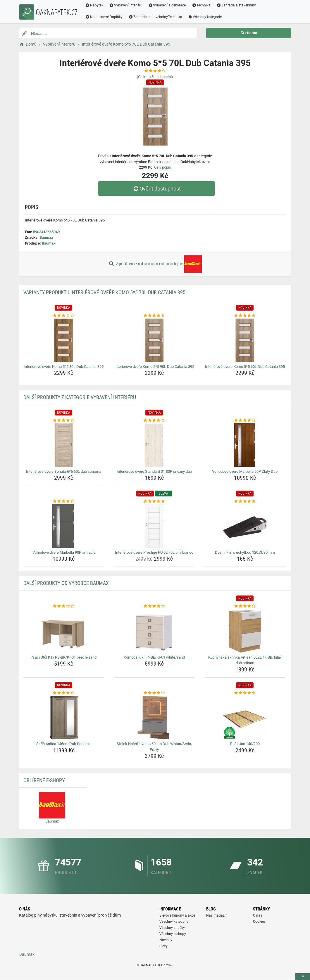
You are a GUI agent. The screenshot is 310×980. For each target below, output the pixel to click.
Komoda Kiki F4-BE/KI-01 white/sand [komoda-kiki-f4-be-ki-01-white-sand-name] (154, 657)
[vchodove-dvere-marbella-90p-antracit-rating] (64, 501)
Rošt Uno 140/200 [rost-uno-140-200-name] (245, 744)
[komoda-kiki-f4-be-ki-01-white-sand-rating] (154, 606)
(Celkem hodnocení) (155, 77)
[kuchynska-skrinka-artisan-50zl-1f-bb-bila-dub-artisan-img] (245, 631)
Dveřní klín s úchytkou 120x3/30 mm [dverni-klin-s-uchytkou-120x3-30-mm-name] (245, 552)
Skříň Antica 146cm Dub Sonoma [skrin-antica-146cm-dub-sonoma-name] (63, 744)
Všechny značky (172, 928)
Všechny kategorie (205, 17)
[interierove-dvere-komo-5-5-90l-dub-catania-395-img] (154, 340)
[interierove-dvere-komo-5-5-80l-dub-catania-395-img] (64, 340)
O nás (258, 915)
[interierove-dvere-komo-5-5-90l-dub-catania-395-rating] (154, 316)
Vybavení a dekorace (167, 5)
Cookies (259, 922)
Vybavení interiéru (126, 5)
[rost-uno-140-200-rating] (245, 693)
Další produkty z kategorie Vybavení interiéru (80, 397)
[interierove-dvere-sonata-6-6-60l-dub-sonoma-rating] (64, 420)
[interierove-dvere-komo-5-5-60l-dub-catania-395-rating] (245, 316)
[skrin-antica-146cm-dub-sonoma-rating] (64, 693)
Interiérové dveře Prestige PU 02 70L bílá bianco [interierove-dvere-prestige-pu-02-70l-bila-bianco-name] (154, 552)
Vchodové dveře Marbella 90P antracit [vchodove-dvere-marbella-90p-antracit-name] (64, 552)
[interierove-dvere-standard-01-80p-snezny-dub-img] (154, 445)
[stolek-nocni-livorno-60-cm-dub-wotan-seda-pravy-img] (154, 718)
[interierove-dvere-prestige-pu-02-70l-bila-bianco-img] (154, 526)
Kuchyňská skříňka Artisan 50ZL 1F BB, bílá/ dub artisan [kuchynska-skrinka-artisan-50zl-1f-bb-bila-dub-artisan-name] (245, 660)
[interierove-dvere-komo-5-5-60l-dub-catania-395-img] (245, 340)
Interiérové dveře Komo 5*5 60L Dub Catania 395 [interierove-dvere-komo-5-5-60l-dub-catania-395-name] (245, 367)
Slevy (163, 946)
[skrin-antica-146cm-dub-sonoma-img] (64, 718)
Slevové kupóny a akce (177, 915)
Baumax (46, 237)
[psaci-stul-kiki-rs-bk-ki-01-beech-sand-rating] (64, 606)
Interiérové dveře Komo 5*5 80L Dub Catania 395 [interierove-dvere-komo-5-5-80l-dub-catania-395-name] (64, 367)
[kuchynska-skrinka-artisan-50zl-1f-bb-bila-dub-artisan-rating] (245, 606)
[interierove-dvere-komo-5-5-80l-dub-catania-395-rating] (64, 316)
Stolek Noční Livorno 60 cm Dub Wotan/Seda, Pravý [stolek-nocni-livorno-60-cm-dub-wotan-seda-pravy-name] (154, 747)
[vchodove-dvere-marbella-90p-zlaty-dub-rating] (245, 420)
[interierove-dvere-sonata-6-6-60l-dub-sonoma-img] (64, 445)
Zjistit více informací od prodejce (155, 264)
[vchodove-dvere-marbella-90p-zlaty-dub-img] (245, 445)
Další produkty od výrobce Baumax (66, 583)
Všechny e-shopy (173, 934)
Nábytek (94, 5)
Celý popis (163, 167)
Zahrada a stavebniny (236, 5)
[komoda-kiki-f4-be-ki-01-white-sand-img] (154, 631)
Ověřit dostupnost (156, 189)
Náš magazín (217, 915)
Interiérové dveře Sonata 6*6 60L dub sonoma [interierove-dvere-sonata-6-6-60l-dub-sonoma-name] (64, 471)
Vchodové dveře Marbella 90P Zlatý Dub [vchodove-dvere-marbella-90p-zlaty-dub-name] (245, 471)
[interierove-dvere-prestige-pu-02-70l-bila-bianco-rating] (154, 501)
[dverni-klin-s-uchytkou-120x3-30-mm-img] (245, 526)
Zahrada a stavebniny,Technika (155, 17)
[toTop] (303, 977)
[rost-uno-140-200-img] (245, 718)
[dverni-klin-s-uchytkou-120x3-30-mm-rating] (245, 501)
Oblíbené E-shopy (44, 780)
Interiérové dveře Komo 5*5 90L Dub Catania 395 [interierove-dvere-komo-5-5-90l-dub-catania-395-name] (154, 367)
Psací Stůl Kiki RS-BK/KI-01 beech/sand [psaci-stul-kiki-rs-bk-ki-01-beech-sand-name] (63, 657)
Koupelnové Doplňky (104, 17)
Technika (201, 5)
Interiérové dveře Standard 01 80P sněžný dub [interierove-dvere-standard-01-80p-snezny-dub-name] (154, 471)
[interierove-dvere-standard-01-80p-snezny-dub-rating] (154, 420)
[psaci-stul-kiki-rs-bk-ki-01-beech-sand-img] (64, 631)
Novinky (166, 940)
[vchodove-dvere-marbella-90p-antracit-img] (64, 526)
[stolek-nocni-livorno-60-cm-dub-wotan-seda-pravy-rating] (154, 693)
